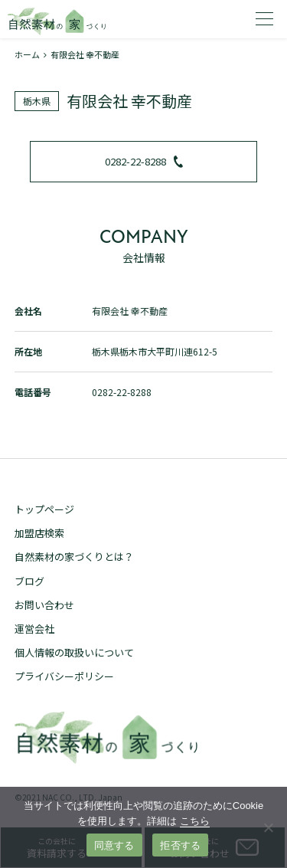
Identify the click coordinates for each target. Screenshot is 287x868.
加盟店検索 (39, 533)
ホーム (27, 54)
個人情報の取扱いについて (74, 652)
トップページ (44, 509)
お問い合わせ (44, 605)
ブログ (29, 581)
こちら (195, 821)
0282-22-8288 (144, 161)
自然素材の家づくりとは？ (74, 557)
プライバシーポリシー (64, 676)
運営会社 (34, 629)
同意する (114, 845)
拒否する (180, 845)
